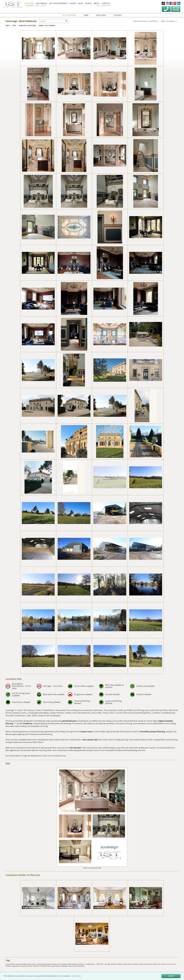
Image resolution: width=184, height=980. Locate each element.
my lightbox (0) (105, 6)
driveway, (64, 964)
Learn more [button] (76, 976)
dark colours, (33, 964)
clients (73, 3)
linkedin (179, 3)
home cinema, (128, 964)
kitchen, (136, 964)
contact (106, 3)
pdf (14, 25)
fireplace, (75, 964)
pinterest (175, 3)
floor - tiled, (96, 964)
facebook (171, 3)
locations (29, 3)
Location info (14, 679)
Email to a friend (47, 25)
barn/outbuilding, (22, 964)
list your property (58, 3)
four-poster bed (90, 740)
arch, (7, 964)
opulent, (9, 966)
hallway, (120, 964)
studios (118, 15)
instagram (167, 3)
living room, (157, 964)
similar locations (27, 25)
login (98, 6)
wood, (71, 966)
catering (43, 6)
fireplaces (28, 723)
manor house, (166, 964)
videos (88, 3)
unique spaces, (56, 966)
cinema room (86, 732)
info (8, 25)
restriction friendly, (39, 966)
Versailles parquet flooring (152, 732)
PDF (8, 764)
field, (70, 964)
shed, (48, 966)
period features (69, 721)
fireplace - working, (85, 964)
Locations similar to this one (23, 875)
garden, (114, 964)
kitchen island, (144, 964)
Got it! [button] (171, 976)
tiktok (163, 3)
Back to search (169, 21)
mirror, (174, 964)
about (97, 3)
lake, (151, 964)
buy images (42, 3)
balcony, (12, 964)
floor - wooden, (106, 964)
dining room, (56, 964)
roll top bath (75, 748)
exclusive (101, 15)
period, (30, 966)
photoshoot (30, 6)
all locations (69, 15)
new (86, 15)
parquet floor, (17, 966)
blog (81, 3)
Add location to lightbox (146, 21)
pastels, (25, 966)
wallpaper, (65, 966)
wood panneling (79, 966)
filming (37, 6)
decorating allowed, (45, 964)
